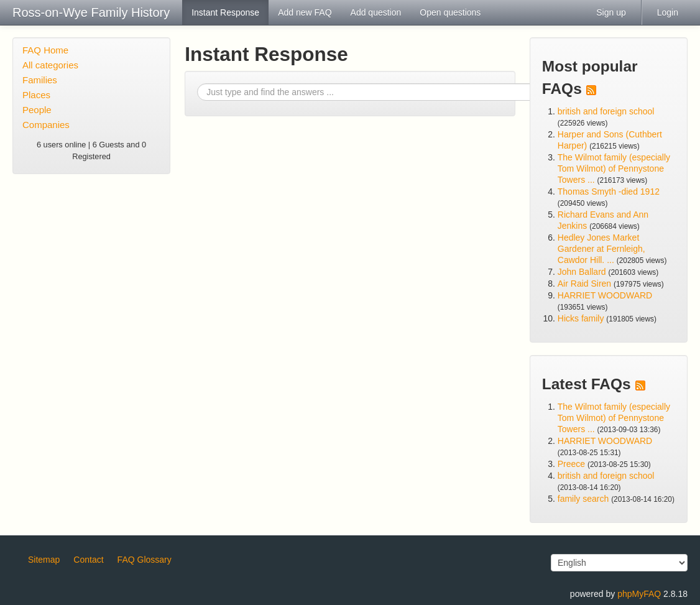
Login (668, 12)
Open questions (450, 12)
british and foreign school (606, 111)
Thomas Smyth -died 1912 (609, 192)
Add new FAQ (305, 12)
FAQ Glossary (145, 560)
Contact (88, 560)
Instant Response (225, 12)
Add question (376, 12)
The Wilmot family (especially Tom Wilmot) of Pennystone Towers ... (614, 169)
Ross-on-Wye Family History (91, 12)
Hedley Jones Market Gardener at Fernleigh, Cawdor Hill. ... (601, 249)
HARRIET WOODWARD (605, 295)
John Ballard (582, 272)
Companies (46, 125)
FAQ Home (45, 50)
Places (36, 95)
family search (584, 499)
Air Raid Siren (584, 284)
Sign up (611, 12)
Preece (571, 464)
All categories (50, 65)
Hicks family (582, 318)
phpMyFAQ (639, 594)
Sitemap (44, 560)
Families (40, 80)
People (37, 110)
